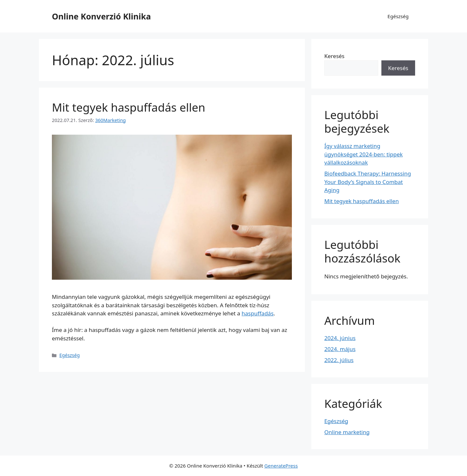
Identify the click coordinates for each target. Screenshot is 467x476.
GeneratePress (281, 466)
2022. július (339, 360)
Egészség (398, 16)
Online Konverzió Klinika (101, 16)
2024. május (340, 349)
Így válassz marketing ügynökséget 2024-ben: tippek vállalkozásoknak (364, 154)
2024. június (340, 338)
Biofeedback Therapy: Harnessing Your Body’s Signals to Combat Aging (368, 182)
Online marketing (347, 432)
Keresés (334, 56)
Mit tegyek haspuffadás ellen (129, 107)
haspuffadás (258, 313)
